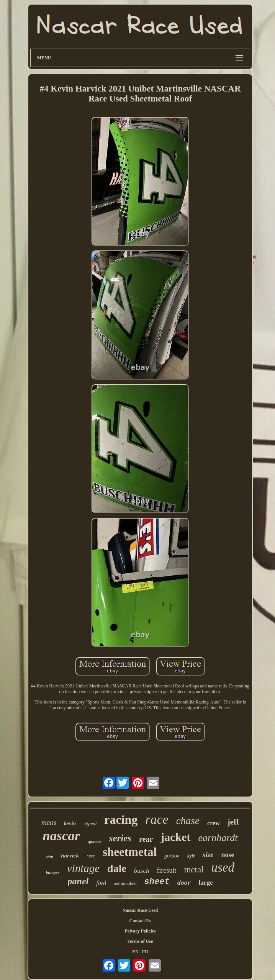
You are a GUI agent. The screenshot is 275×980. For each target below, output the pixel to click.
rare (91, 856)
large (206, 883)
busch (142, 871)
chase (188, 821)
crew (214, 823)
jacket (175, 837)
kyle (191, 856)
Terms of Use (140, 941)
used (223, 867)
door (184, 883)
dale (117, 868)
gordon (172, 856)
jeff (233, 822)
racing (121, 820)
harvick (70, 856)
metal (194, 870)
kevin (70, 824)
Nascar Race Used (140, 910)
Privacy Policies (140, 931)
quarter (95, 841)
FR (145, 952)
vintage (83, 868)
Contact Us (140, 921)
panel (78, 881)
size (208, 855)
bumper (53, 872)
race (157, 819)
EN (135, 952)
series (120, 838)
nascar (61, 836)
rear (146, 839)
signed (90, 824)
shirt (50, 857)
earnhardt (218, 838)
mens (49, 822)
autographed (125, 883)
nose (228, 855)
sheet (157, 882)
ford (101, 883)
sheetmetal (130, 852)
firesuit (167, 870)
